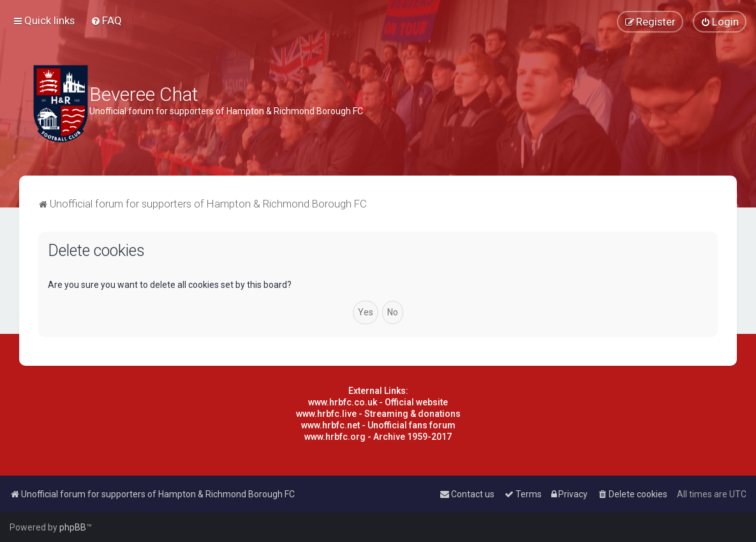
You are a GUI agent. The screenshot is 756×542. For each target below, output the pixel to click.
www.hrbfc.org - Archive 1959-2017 (378, 437)
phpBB (73, 527)
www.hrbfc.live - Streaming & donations (378, 414)
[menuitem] (106, 20)
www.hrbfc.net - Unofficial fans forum (378, 425)
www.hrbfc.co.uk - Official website (378, 402)
